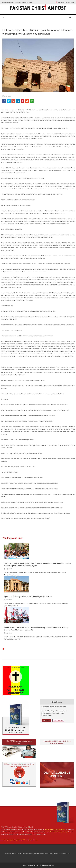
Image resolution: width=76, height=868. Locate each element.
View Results (58, 720)
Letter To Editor (39, 854)
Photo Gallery (49, 854)
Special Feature (17, 854)
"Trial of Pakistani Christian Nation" (55, 829)
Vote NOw (46, 720)
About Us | (57, 854)
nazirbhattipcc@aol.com (8, 840)
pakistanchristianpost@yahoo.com (27, 840)
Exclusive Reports (28, 854)
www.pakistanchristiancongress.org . (56, 832)
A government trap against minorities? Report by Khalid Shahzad (28, 597)
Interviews (8, 854)
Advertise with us (66, 854)
